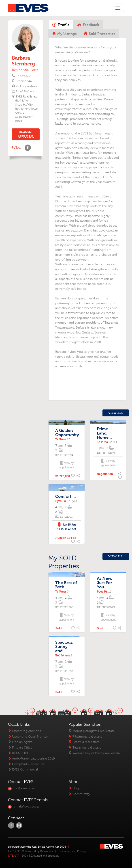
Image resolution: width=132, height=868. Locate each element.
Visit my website (26, 86)
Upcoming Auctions (24, 731)
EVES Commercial (23, 770)
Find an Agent (20, 742)
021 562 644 (24, 81)
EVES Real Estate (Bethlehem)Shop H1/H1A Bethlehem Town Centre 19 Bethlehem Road (27, 109)
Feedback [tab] (88, 25)
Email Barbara (25, 91)
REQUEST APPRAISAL (26, 134)
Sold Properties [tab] (99, 34)
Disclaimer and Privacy (72, 851)
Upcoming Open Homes (28, 737)
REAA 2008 (18, 753)
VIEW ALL (116, 413)
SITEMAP (14, 856)
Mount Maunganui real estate (92, 731)
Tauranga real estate (85, 748)
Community (79, 794)
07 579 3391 (24, 76)
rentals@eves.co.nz (24, 806)
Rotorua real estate (84, 742)
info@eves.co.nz (22, 788)
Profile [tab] (61, 25)
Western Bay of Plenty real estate (94, 753)
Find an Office (20, 748)
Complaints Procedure (26, 764)
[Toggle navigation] (118, 8)
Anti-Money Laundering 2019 (31, 759)
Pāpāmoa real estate (85, 737)
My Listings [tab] (64, 34)
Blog (74, 788)
